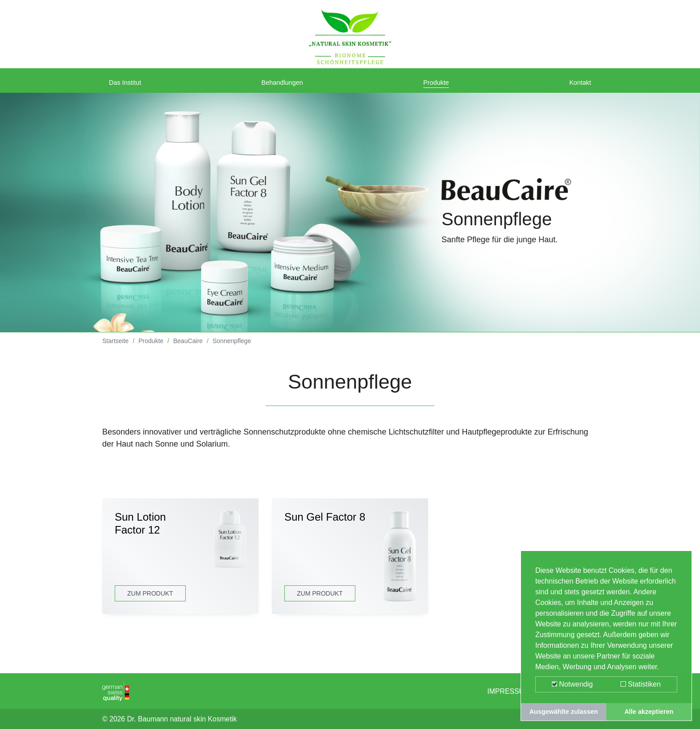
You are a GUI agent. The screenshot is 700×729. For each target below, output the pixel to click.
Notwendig (572, 684)
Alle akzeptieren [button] (649, 712)
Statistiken (641, 684)
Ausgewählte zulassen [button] (564, 712)
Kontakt (577, 86)
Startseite (115, 348)
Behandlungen (285, 86)
